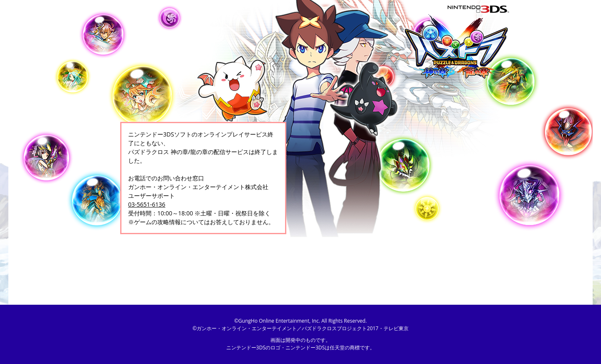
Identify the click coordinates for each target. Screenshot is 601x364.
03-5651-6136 (147, 204)
